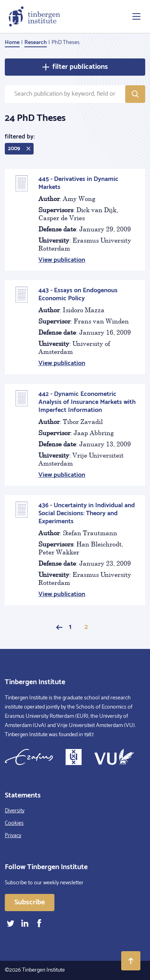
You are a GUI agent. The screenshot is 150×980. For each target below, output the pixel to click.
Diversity (15, 811)
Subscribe (30, 902)
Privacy (13, 836)
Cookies (14, 823)
